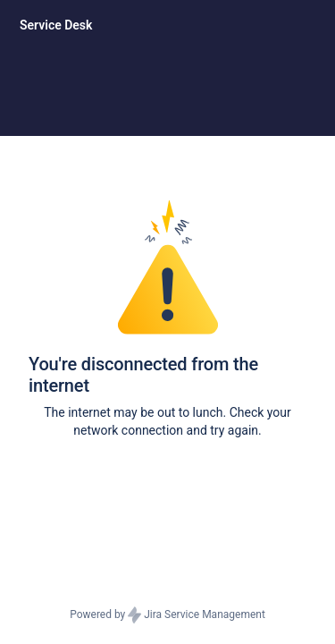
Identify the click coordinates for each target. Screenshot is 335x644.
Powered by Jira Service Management (167, 615)
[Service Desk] (56, 25)
